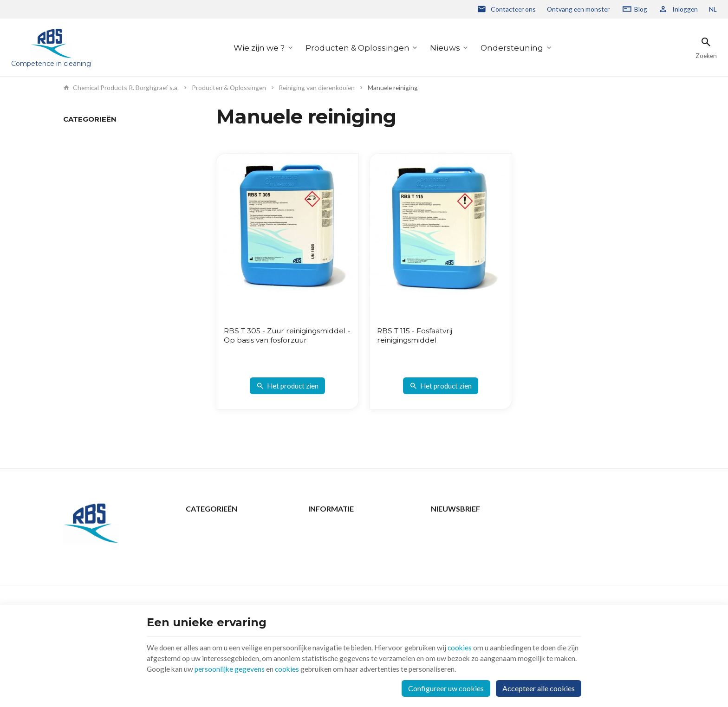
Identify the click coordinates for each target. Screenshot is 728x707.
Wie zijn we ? (259, 48)
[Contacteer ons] (506, 9)
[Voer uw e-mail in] (548, 537)
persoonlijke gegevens (255, 668)
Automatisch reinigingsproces (106, 150)
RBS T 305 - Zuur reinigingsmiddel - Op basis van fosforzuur (281, 340)
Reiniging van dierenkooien (317, 88)
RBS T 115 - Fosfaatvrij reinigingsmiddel (416, 335)
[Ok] (654, 537)
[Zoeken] (706, 48)
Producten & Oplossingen (357, 48)
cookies (465, 645)
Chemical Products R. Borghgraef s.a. (121, 88)
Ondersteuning (512, 48)
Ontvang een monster (578, 9)
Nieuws (445, 48)
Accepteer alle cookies (539, 687)
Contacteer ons (331, 528)
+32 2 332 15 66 (105, 587)
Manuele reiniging (88, 137)
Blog (641, 9)
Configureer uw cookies (446, 687)
